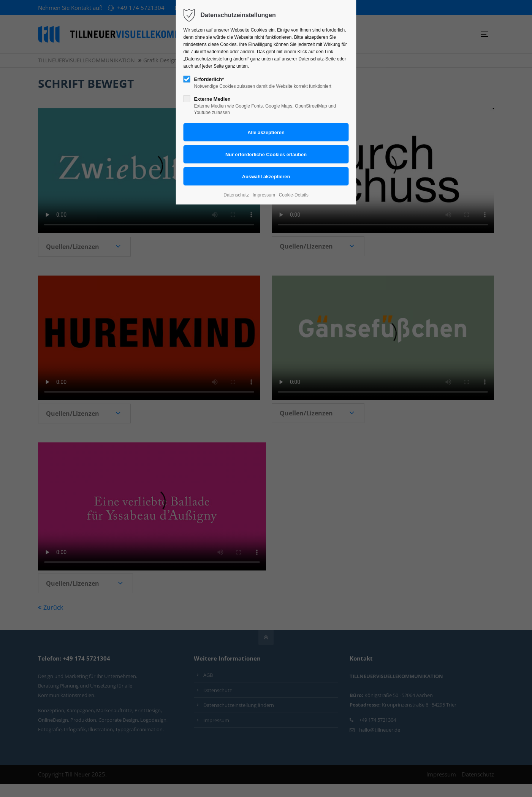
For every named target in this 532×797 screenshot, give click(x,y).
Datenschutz (236, 195)
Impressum (264, 195)
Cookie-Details (294, 195)
